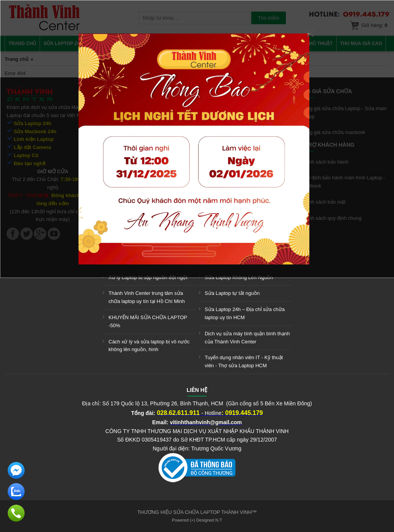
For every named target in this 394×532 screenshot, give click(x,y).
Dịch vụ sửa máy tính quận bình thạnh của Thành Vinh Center (247, 338)
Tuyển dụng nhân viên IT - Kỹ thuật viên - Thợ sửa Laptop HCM (244, 361)
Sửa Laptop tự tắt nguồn (232, 293)
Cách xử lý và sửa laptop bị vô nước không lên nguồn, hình (149, 346)
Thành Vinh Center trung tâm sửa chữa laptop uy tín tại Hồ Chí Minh (147, 297)
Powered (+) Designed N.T (197, 520)
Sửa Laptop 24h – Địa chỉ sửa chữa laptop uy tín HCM (245, 313)
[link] (197, 481)
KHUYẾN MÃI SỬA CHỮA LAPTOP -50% (148, 321)
